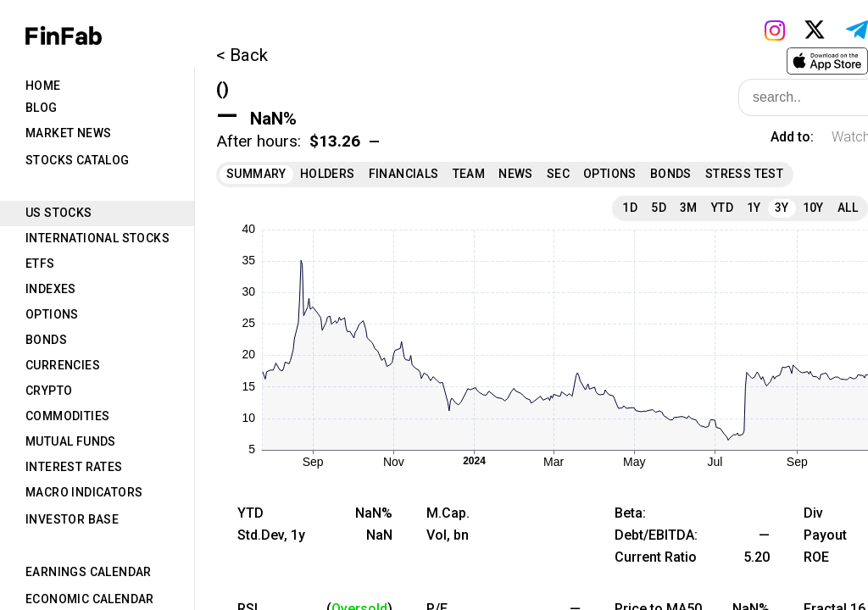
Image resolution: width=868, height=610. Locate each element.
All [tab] (848, 208)
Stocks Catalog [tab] (78, 160)
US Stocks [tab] (59, 213)
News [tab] (516, 174)
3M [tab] (689, 208)
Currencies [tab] (63, 365)
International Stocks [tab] (97, 238)
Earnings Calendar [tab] (89, 572)
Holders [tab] (328, 174)
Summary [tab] (256, 174)
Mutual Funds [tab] (71, 441)
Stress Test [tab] (744, 174)
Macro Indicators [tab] (84, 492)
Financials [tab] (404, 174)
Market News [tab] (68, 133)
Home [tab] (43, 86)
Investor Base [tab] (72, 519)
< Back (242, 55)
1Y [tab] (754, 208)
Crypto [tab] (49, 391)
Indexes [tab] (51, 289)
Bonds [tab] (46, 340)
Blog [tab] (42, 108)
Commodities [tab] (67, 416)
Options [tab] (52, 314)
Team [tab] (469, 174)
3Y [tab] (782, 208)
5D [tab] (659, 208)
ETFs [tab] (40, 263)
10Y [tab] (813, 208)
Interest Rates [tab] (74, 467)
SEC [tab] (558, 174)
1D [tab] (630, 208)
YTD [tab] (722, 208)
